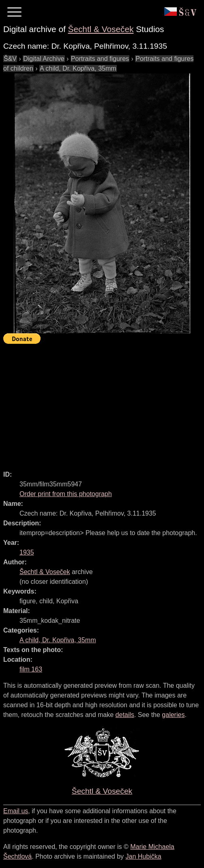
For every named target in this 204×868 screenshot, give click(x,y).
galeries (173, 715)
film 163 (31, 669)
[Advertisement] (104, 404)
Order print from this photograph (66, 494)
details (125, 715)
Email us (16, 811)
